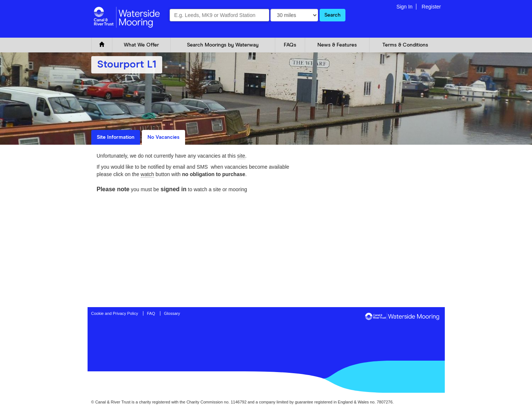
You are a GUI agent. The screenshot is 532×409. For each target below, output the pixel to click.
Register (431, 7)
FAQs (290, 45)
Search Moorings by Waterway (223, 45)
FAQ (151, 313)
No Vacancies (163, 137)
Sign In (405, 7)
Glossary (172, 313)
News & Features (337, 45)
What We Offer (141, 45)
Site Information (116, 137)
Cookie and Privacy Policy (115, 313)
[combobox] (219, 15)
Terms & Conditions (405, 45)
